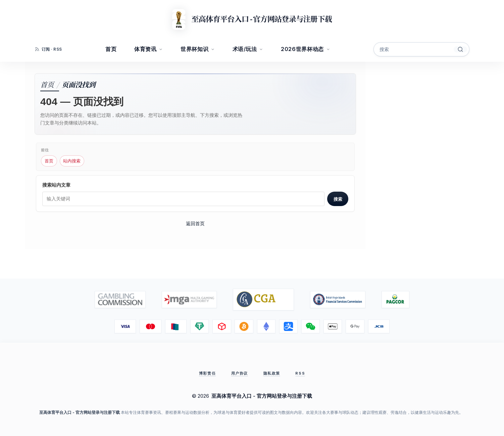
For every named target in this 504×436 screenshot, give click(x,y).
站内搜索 (72, 161)
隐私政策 (272, 373)
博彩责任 (207, 373)
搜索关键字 (374, 42)
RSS (300, 373)
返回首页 (195, 223)
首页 (47, 84)
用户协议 (240, 373)
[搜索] (460, 49)
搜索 (338, 199)
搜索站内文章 (56, 185)
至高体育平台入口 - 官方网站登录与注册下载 (261, 19)
